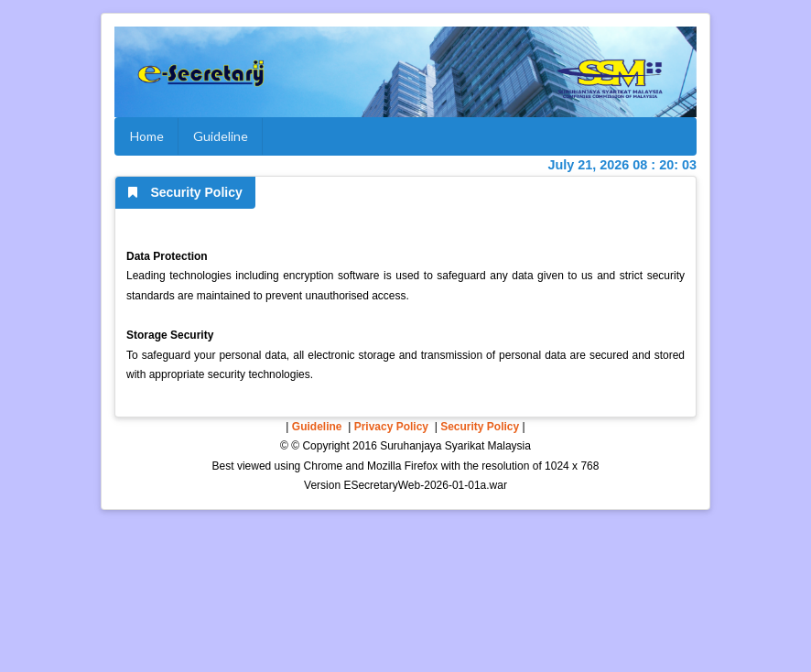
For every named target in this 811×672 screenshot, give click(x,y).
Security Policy (480, 427)
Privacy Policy (391, 427)
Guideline (221, 136)
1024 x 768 (572, 466)
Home (147, 136)
